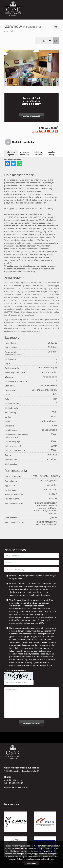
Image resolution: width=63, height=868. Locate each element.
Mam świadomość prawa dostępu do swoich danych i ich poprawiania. (31, 577)
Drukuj (44, 41)
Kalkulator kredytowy (25, 153)
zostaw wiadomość (31, 116)
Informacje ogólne (11, 153)
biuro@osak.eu (16, 780)
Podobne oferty (52, 153)
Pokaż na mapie (50, 41)
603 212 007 (32, 104)
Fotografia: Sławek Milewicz (17, 787)
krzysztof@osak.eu (31, 101)
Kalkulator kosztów (38, 153)
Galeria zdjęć (56, 41)
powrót (56, 27)
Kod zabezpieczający (16, 670)
